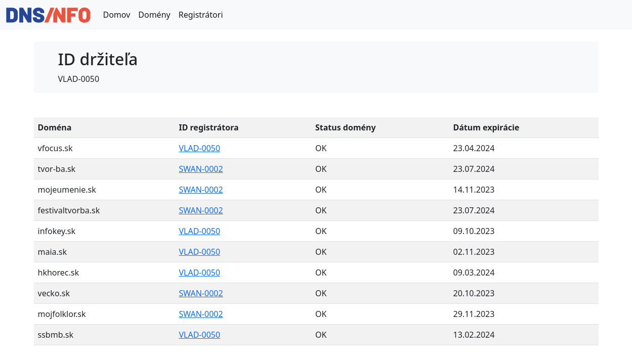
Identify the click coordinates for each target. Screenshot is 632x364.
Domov (116, 15)
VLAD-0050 (199, 148)
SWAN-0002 (201, 169)
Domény (154, 15)
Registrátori (201, 15)
